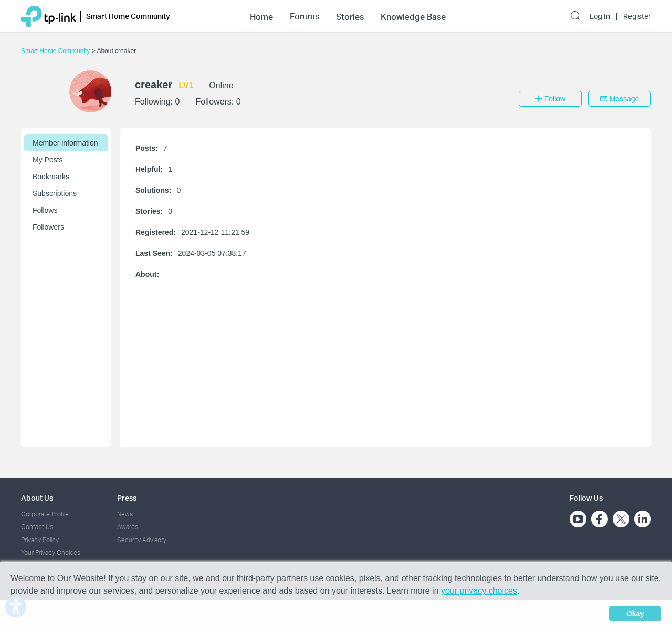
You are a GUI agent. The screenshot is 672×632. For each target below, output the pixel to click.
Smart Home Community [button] (128, 16)
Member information (65, 143)
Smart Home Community (56, 51)
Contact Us (37, 527)
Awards (128, 527)
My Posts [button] (48, 160)
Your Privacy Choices (51, 552)
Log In (600, 16)
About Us (37, 498)
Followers (48, 227)
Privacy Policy (40, 540)
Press (127, 498)
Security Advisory (142, 540)
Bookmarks (51, 177)
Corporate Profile (45, 514)
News (125, 514)
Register (637, 16)
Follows (45, 210)
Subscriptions (55, 193)
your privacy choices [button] (479, 591)
